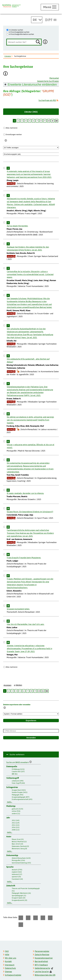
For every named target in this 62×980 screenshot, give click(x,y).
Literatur (8, 56)
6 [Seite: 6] (33, 121)
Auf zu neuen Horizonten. (17, 226)
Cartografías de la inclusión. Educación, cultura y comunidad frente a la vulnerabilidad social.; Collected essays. (30, 274)
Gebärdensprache (44, 968)
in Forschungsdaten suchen (19, 32)
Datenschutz (10, 968)
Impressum (10, 965)
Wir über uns (11, 958)
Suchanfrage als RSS (47, 100)
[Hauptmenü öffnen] (50, 7)
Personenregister (42, 951)
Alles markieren (12, 128)
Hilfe (7, 955)
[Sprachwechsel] (37, 20)
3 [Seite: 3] (22, 121)
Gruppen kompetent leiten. (18, 609)
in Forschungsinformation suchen (21, 34)
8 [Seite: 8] (41, 121)
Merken (19, 685)
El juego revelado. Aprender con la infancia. (25, 493)
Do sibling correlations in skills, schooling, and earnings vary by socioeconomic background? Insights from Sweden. (30, 420)
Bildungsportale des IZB (45, 975)
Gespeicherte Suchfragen (48, 81)
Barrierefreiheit (41, 961)
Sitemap (8, 972)
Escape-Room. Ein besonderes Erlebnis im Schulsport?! (30, 512)
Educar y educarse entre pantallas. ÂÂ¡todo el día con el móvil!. (31, 446)
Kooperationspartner (44, 958)
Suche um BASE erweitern (19, 762)
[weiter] (52, 121)
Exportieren (31, 721)
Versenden (31, 738)
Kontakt (8, 961)
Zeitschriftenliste (42, 955)
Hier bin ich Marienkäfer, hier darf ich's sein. (26, 624)
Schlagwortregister (13, 975)
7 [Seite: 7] (37, 121)
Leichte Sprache (43, 972)
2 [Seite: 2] (18, 121)
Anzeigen (7, 685)
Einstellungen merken (14, 134)
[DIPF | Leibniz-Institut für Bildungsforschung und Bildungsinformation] (51, 20)
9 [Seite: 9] (45, 121)
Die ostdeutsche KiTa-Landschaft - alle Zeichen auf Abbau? (28, 360)
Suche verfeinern (17, 754)
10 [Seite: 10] (49, 121)
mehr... (10, 802)
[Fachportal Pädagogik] (11, 6)
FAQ (7, 951)
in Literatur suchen (16, 30)
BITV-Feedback (41, 965)
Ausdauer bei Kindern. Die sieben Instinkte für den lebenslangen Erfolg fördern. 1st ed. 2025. (28, 248)
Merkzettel (54, 78)
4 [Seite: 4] (26, 121)
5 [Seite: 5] (30, 121)
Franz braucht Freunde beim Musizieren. (24, 558)
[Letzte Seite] (56, 121)
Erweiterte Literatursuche (32, 84)
